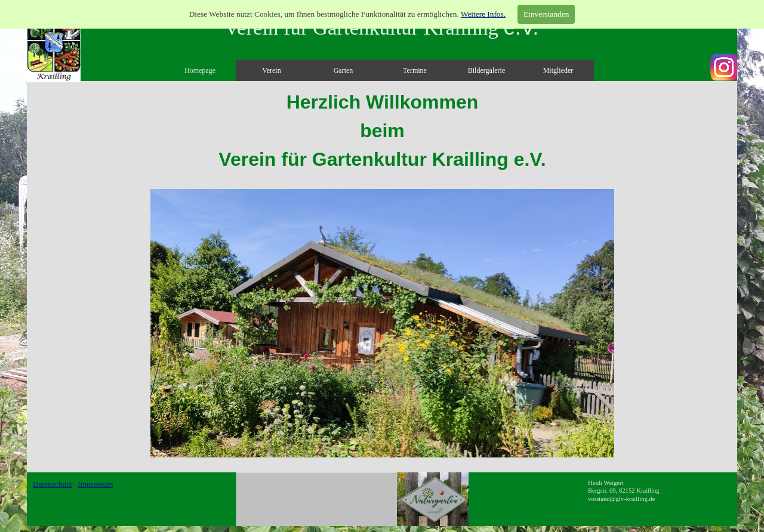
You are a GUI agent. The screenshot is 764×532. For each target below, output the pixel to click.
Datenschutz (53, 484)
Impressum (95, 484)
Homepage (200, 70)
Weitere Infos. (483, 14)
